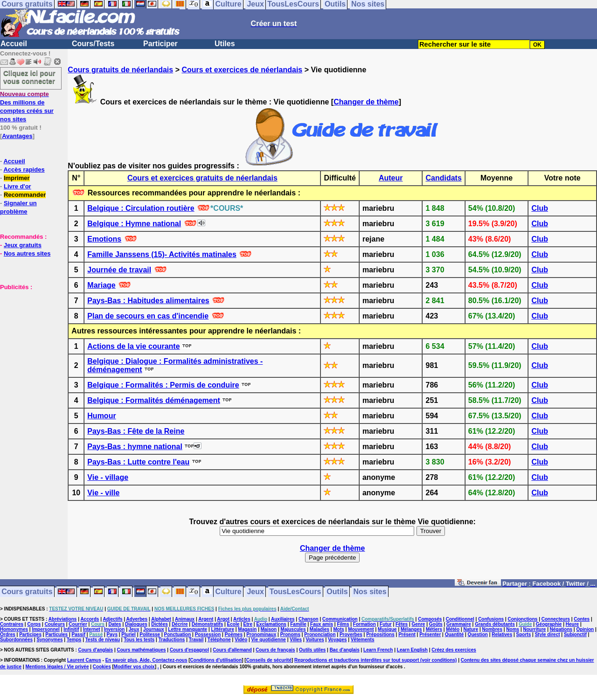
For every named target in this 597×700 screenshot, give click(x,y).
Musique (387, 629)
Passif (79, 634)
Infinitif (71, 629)
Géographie (549, 624)
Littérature (223, 629)
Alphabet (161, 619)
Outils (337, 592)
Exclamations (271, 624)
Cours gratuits (27, 592)
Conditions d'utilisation (216, 660)
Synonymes (49, 640)
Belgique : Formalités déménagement (154, 400)
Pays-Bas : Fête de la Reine (136, 431)
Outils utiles (312, 650)
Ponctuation (178, 634)
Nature (471, 629)
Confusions (491, 619)
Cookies (102, 667)
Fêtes (402, 624)
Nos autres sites (27, 253)
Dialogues (136, 624)
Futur (386, 624)
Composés (430, 619)
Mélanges (411, 629)
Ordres (8, 634)
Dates (115, 624)
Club (540, 208)
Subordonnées (16, 640)
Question (478, 634)
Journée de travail (119, 270)
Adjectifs (112, 619)
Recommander (25, 195)
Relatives (502, 634)
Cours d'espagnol (189, 650)
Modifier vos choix (134, 667)
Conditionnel (460, 619)
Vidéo (241, 640)
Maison (269, 629)
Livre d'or (17, 186)
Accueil (14, 44)
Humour (101, 416)
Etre (248, 624)
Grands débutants (495, 624)
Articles (242, 619)
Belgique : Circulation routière (141, 208)
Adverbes (137, 619)
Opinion (585, 629)
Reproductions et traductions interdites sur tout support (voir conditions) (375, 660)
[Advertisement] (28, 338)
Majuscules (293, 629)
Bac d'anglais (345, 650)
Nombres (492, 629)
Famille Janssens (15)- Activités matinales (162, 254)
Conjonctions (523, 619)
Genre (419, 624)
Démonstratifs (207, 624)
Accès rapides (24, 170)
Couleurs (55, 624)
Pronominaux (261, 634)
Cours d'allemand (232, 650)
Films (343, 624)
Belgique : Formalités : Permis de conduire (163, 385)
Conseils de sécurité (269, 660)
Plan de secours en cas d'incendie (148, 316)
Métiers (434, 629)
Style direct (548, 634)
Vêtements (363, 640)
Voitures (315, 640)
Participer (160, 44)
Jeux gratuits (23, 245)
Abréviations (63, 619)
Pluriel (128, 634)
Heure (572, 624)
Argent (206, 619)
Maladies (319, 629)
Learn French (378, 650)
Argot (223, 619)
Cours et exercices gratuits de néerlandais (202, 178)
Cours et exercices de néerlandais (242, 70)
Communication (340, 619)
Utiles (225, 44)
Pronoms (290, 634)
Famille (298, 624)
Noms (513, 629)
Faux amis (322, 624)
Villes (296, 640)
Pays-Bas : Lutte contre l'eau (138, 462)
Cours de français (275, 650)
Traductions (172, 640)
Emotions (104, 239)
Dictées (160, 624)
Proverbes (351, 634)
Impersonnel (45, 629)
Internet (92, 629)
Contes (582, 619)
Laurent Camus (84, 660)
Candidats (443, 178)
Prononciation (320, 634)
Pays (112, 634)
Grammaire (459, 624)
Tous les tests (139, 640)
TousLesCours (295, 592)
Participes (30, 634)
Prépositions (380, 634)
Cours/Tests (93, 44)
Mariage (101, 285)
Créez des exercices (454, 650)
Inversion (114, 629)
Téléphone (219, 640)
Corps (34, 624)
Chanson (309, 619)
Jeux (255, 592)
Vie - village (108, 477)
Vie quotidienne (269, 640)
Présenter (430, 634)
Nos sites (370, 592)
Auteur (391, 178)
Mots (338, 629)
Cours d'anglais (96, 650)
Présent (407, 634)
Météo (453, 629)
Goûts (436, 624)
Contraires (12, 624)
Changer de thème (366, 102)
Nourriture (534, 629)
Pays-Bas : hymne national (135, 447)
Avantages (17, 136)
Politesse (150, 634)
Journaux (154, 629)
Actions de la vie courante (133, 346)
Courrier (78, 624)
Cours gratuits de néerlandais (120, 70)
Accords (90, 619)
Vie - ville (103, 493)
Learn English (412, 650)
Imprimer (17, 178)
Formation (364, 624)
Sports (524, 634)
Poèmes (234, 634)
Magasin (247, 629)
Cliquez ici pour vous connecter (29, 77)
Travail (196, 640)
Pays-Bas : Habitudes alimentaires (148, 301)
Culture (229, 592)
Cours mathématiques (142, 650)
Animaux (185, 619)
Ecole (233, 624)
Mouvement (361, 629)
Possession (208, 634)
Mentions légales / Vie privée (57, 667)
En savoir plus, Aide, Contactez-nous (146, 660)
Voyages (337, 640)
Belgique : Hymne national (134, 224)
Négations (561, 629)
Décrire (180, 624)
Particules (56, 634)
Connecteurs (556, 619)
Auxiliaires (283, 619)
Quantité (455, 634)
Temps (74, 640)
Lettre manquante (187, 629)
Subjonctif (575, 634)
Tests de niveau (103, 640)
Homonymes (14, 629)
